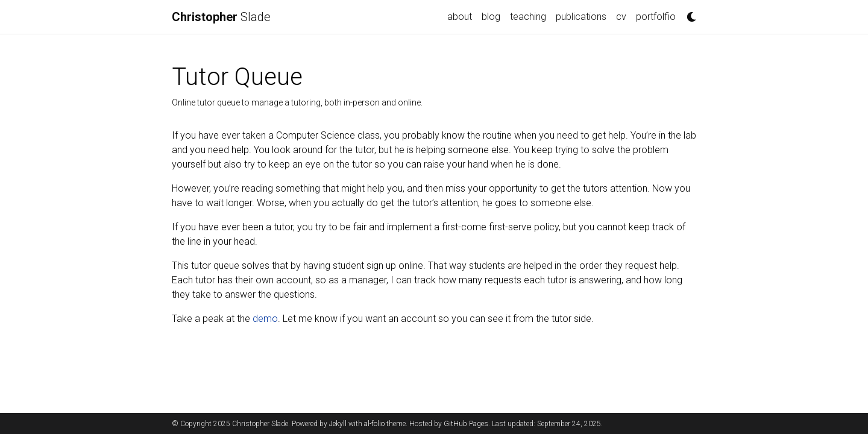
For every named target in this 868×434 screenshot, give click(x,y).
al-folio (374, 424)
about (460, 17)
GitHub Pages (466, 424)
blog (491, 17)
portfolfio (656, 17)
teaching (528, 17)
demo (265, 319)
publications (581, 17)
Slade (221, 17)
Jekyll (338, 424)
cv (621, 17)
